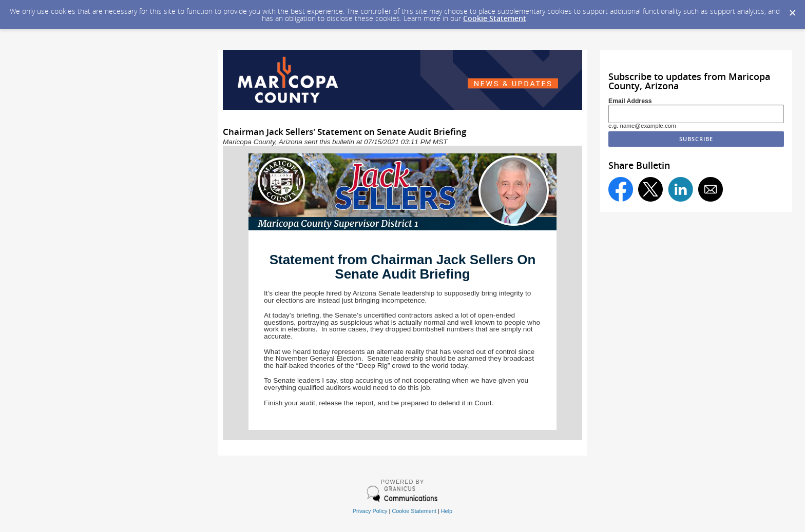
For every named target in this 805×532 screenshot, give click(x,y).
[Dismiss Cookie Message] (792, 10)
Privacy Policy (370, 511)
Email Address (630, 101)
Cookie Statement (495, 18)
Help (447, 511)
